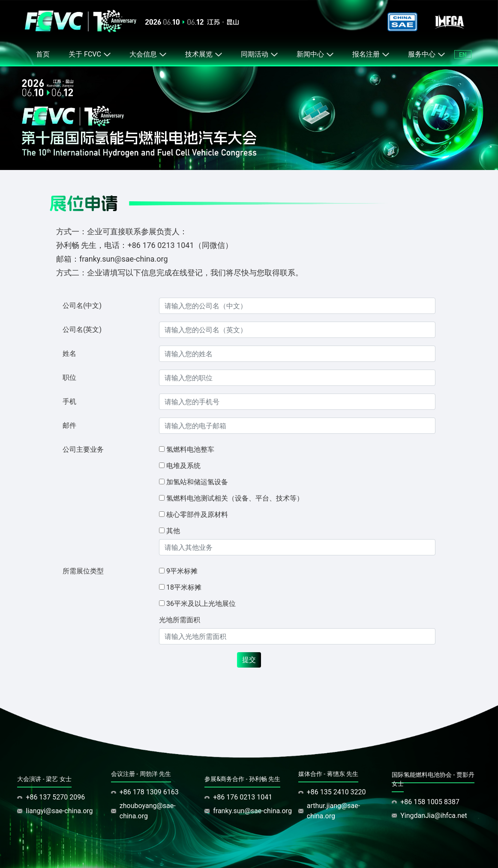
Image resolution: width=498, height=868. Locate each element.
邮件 (69, 425)
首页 (43, 54)
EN (463, 55)
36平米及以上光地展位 (201, 604)
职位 (69, 377)
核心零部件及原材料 (197, 515)
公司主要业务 (83, 449)
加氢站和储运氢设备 (197, 482)
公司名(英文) (82, 330)
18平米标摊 (184, 587)
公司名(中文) (82, 306)
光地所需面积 (180, 620)
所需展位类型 (83, 571)
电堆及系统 (183, 466)
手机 (69, 401)
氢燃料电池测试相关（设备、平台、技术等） (235, 498)
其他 (173, 531)
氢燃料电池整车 (190, 449)
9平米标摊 (182, 571)
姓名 (69, 353)
